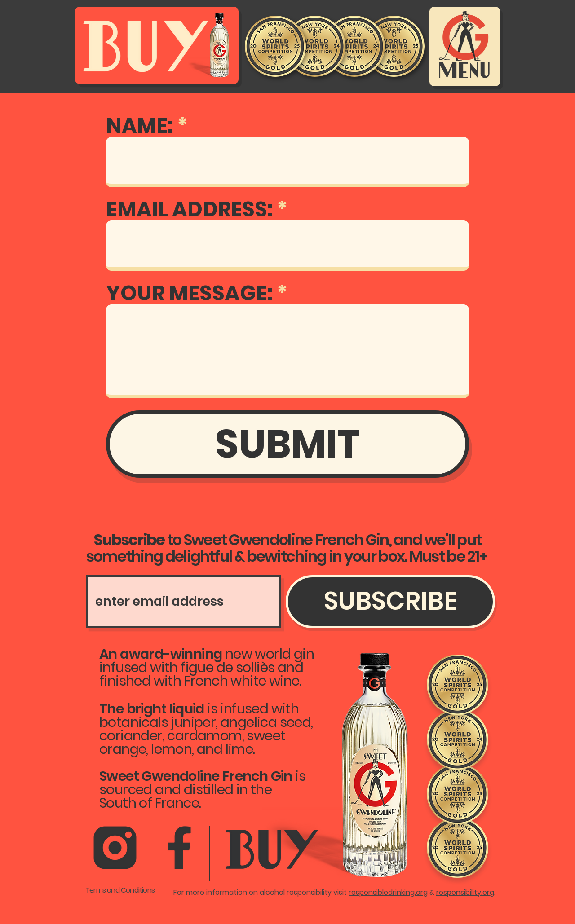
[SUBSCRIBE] (390, 602)
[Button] (274, 850)
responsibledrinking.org (388, 892)
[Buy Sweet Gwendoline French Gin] (157, 44)
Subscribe (93, 570)
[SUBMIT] (287, 444)
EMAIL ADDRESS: (189, 209)
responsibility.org (465, 892)
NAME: (139, 126)
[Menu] (464, 46)
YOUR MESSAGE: (189, 293)
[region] (273, 849)
